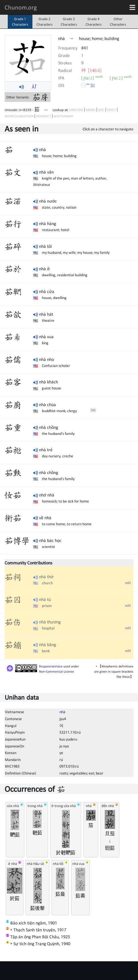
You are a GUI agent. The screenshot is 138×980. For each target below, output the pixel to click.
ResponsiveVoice (51, 666)
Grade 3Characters (69, 22)
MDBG (91, 110)
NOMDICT (44, 116)
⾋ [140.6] (91, 70)
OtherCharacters (118, 22)
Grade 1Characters (20, 22)
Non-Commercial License (57, 671)
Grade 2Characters (44, 22)
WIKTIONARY (64, 116)
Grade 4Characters (94, 22)
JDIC (101, 110)
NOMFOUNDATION (19, 116)
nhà (62, 712)
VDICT (111, 110)
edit (128, 583)
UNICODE (76, 110)
